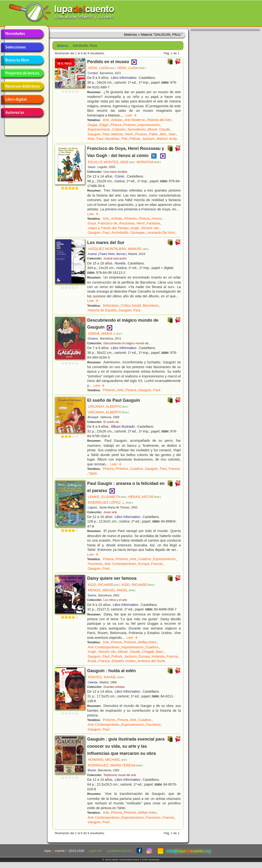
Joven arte (110, 512)
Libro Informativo (124, 78)
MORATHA (149, 162)
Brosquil (93, 417)
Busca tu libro (22, 60)
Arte (106, 120)
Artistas (117, 120)
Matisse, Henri (122, 134)
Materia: (63, 46)
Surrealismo (137, 129)
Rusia (92, 661)
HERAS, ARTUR (145, 497)
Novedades (22, 34)
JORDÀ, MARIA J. (105, 334)
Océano (93, 339)
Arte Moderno (135, 120)
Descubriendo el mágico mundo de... (127, 343)
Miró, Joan (168, 134)
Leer (131, 115)
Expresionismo (99, 129)
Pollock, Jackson (142, 139)
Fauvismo (95, 564)
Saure (92, 167)
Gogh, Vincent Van (145, 228)
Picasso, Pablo (146, 134)
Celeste (93, 682)
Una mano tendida (115, 172)
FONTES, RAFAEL (106, 677)
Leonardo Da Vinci (161, 233)
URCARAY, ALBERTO (108, 406)
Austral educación (115, 259)
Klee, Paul (96, 139)
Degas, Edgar (98, 125)
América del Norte (151, 661)
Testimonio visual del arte (120, 775)
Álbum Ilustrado (123, 426)
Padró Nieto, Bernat (112, 254)
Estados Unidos (124, 661)
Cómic (120, 176)
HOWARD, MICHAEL (107, 760)
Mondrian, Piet (116, 139)
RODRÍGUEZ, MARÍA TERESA (115, 765)
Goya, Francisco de (103, 223)
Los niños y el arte (115, 600)
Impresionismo (149, 125)
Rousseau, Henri (132, 223)
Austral (92, 254)
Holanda (158, 656)
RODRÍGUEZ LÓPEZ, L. (110, 503)
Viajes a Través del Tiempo (108, 228)
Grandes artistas (114, 687)
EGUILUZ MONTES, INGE (111, 162)
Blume (92, 770)
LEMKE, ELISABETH (107, 497)
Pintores (130, 125)
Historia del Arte (159, 120)
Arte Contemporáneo (120, 564)
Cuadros (136, 469)
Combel (93, 73)
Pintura (116, 125)
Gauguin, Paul (98, 134)
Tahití (93, 473)
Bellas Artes (147, 642)
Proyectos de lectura (22, 73)
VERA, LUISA (102, 68)
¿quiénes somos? (119, 851)
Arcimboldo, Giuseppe (128, 233)
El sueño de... (112, 422)
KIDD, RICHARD (104, 585)
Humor (157, 218)
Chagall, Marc (153, 652)
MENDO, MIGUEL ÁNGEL (112, 590)
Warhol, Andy (167, 139)
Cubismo (119, 129)
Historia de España (102, 310)
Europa (144, 564)
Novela (120, 263)
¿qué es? (95, 851)
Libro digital (22, 100)
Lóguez (92, 508)
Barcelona (151, 305)
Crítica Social (131, 305)
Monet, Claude (159, 129)
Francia (174, 469)
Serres (92, 595)
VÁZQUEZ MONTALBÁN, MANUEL (118, 249)
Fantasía (153, 223)
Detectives (111, 305)
